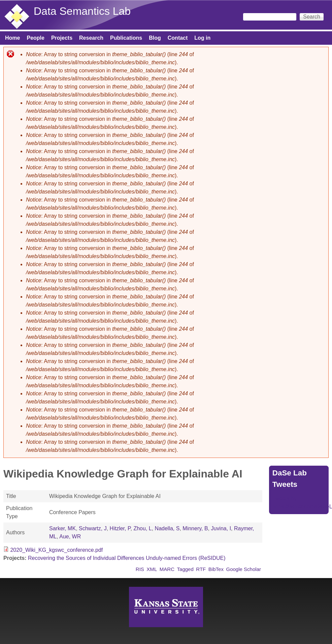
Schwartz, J (93, 528)
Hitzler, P (120, 528)
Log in (202, 38)
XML (152, 569)
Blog (155, 38)
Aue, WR (70, 536)
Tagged (185, 569)
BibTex (216, 569)
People (35, 38)
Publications (126, 38)
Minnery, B (195, 528)
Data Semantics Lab (82, 11)
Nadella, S (167, 528)
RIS (140, 569)
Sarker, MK (62, 528)
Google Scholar (243, 569)
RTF (201, 569)
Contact (178, 38)
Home (12, 38)
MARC (167, 569)
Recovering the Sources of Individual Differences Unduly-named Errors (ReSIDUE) (127, 558)
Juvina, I (221, 528)
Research (91, 38)
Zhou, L (142, 528)
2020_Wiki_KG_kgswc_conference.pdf (56, 550)
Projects (62, 38)
